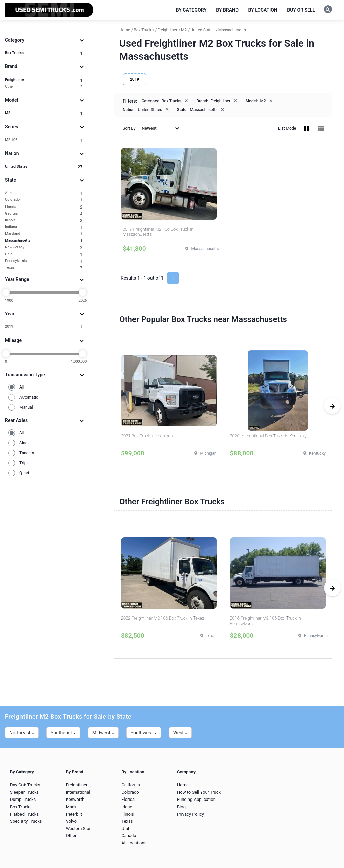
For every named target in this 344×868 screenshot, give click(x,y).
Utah (126, 829)
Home (183, 785)
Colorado (44, 200)
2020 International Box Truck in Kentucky (268, 436)
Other (44, 87)
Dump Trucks (23, 799)
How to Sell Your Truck (199, 792)
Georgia (44, 214)
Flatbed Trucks (24, 814)
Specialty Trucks (26, 821)
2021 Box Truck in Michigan (147, 436)
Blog (181, 807)
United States (44, 167)
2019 (44, 327)
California (131, 785)
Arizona (44, 193)
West (181, 733)
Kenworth (75, 799)
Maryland (44, 234)
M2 (44, 113)
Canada (129, 836)
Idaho (127, 807)
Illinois (44, 220)
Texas (44, 268)
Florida (44, 207)
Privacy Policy (190, 814)
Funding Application (196, 799)
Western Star (78, 829)
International (78, 792)
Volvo (71, 821)
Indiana (44, 227)
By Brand (227, 10)
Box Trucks (44, 53)
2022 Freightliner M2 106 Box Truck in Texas (162, 618)
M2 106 (44, 140)
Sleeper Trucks (24, 792)
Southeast (63, 733)
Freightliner (44, 80)
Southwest (144, 733)
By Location (263, 10)
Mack (71, 807)
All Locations (134, 843)
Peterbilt (74, 814)
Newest (161, 128)
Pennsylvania (44, 261)
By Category (191, 10)
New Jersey (44, 248)
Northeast (22, 733)
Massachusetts (44, 241)
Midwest (103, 733)
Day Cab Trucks (25, 785)
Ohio (44, 254)
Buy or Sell (301, 10)
